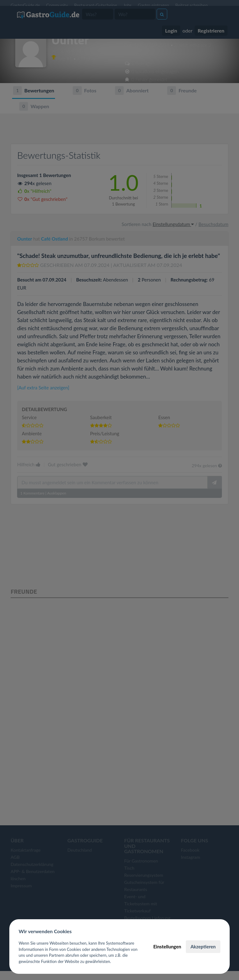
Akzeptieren (203, 947)
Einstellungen (167, 947)
